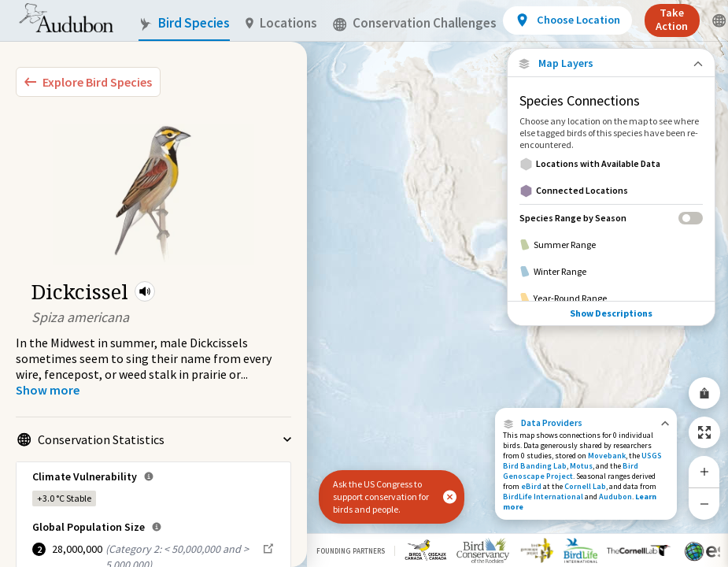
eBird (531, 486)
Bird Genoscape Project (571, 471)
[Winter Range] (611, 272)
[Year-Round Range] (611, 298)
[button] (145, 291)
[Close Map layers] (611, 63)
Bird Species (184, 23)
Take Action (672, 19)
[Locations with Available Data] (611, 164)
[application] (364, 283)
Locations (281, 23)
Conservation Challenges (415, 23)
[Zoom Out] (704, 504)
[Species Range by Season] (611, 218)
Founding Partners (351, 551)
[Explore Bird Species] (88, 82)
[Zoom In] (704, 472)
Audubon (615, 497)
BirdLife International (543, 497)
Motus (581, 466)
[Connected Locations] (611, 191)
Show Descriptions (611, 313)
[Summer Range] (611, 245)
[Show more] (48, 390)
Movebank (607, 456)
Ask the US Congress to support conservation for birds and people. (381, 497)
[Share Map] (704, 393)
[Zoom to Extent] (704, 432)
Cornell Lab (585, 486)
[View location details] (567, 20)
